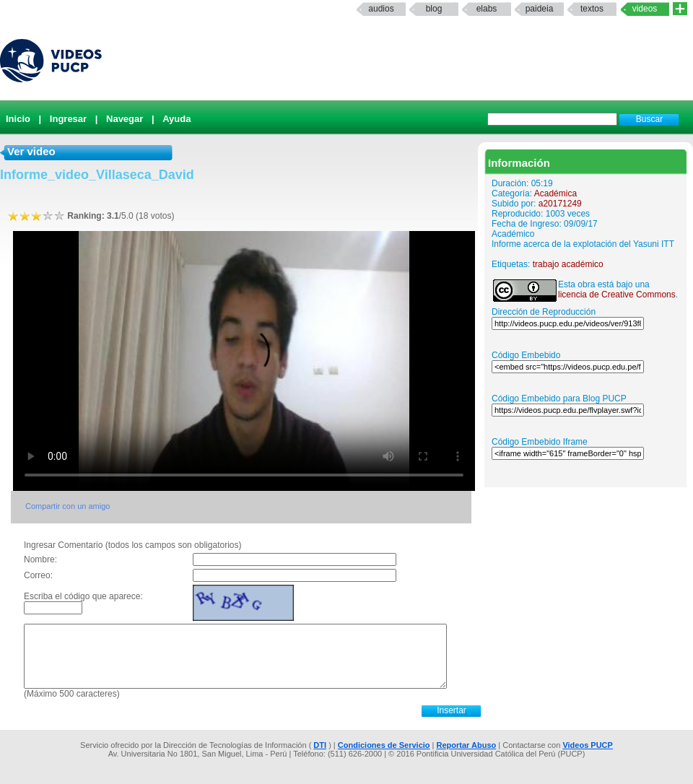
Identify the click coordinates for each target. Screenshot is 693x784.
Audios (381, 9)
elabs (487, 9)
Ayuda (176, 119)
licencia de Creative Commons (617, 295)
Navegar (125, 119)
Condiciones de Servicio (384, 745)
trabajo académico (568, 264)
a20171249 (560, 204)
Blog (434, 9)
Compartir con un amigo (67, 506)
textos (592, 9)
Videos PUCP (588, 745)
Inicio (18, 119)
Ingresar (68, 119)
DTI (320, 745)
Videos (645, 9)
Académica (555, 193)
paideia (540, 9)
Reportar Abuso (467, 745)
